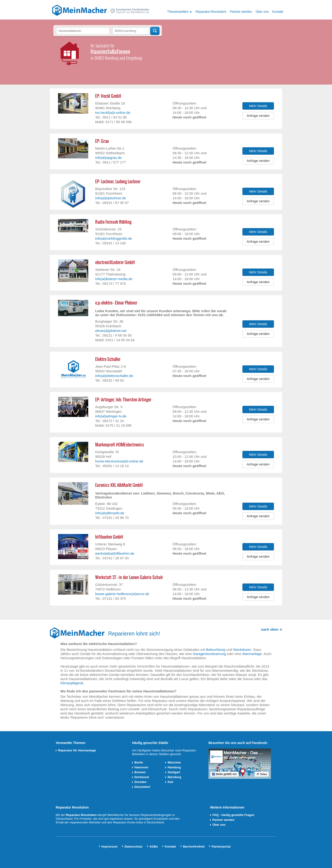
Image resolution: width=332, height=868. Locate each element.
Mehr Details (258, 106)
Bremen (140, 772)
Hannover (141, 767)
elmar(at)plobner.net (111, 331)
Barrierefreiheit (194, 847)
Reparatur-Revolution (211, 12)
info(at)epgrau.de (108, 158)
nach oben (270, 629)
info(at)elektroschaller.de (114, 376)
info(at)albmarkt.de (110, 513)
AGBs (154, 847)
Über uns (262, 12)
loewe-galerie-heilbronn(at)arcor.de (122, 594)
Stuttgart (174, 772)
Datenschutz (133, 847)
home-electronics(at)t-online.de (119, 461)
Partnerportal (221, 847)
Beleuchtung (216, 650)
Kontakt (278, 12)
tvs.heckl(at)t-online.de (113, 113)
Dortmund (142, 777)
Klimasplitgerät (72, 683)
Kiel (170, 782)
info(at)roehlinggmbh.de (114, 238)
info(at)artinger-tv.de (111, 416)
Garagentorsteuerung (209, 654)
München (174, 762)
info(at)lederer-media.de (114, 279)
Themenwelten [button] (178, 12)
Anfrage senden (258, 116)
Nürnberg (174, 777)
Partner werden (241, 12)
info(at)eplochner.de (111, 198)
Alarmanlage (252, 654)
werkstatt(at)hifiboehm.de (115, 553)
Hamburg (174, 767)
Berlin (139, 762)
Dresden (140, 782)
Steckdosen (242, 650)
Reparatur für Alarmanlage (77, 750)
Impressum (109, 847)
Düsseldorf (142, 787)
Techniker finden (155, 31)
